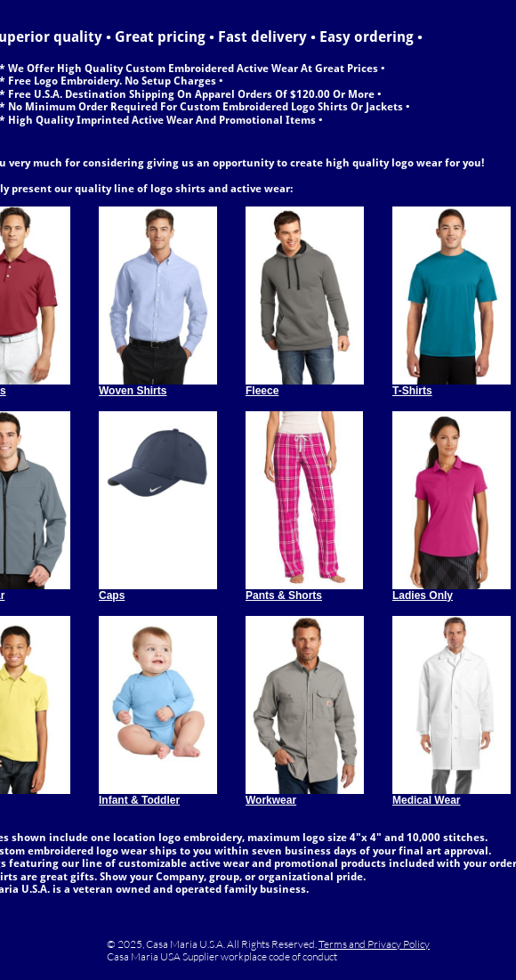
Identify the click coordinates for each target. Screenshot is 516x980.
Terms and (343, 944)
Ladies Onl (419, 595)
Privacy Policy (399, 944)
